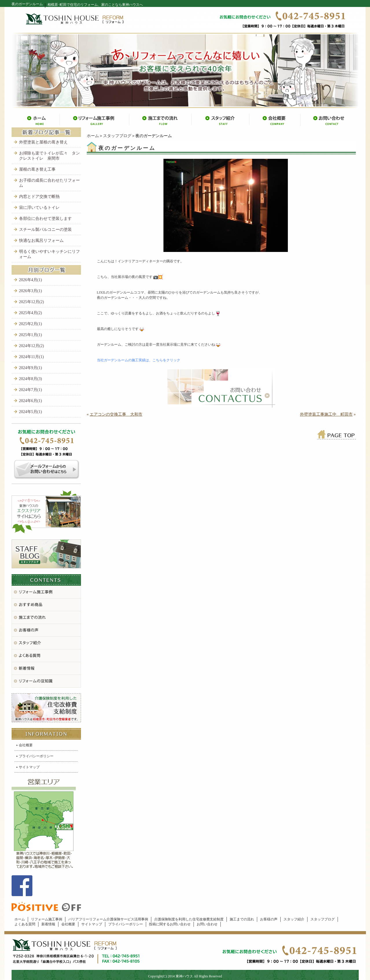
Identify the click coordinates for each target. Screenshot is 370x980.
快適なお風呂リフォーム (41, 241)
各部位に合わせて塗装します (45, 219)
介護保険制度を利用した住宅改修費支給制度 (189, 919)
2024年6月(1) (31, 401)
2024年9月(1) (31, 368)
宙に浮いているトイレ (39, 208)
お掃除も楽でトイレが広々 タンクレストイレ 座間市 (49, 156)
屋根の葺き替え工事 (37, 169)
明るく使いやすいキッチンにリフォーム (49, 254)
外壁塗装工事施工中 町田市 (326, 414)
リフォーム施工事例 (47, 919)
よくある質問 (25, 924)
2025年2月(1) (31, 324)
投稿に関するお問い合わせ (170, 924)
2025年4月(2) (31, 313)
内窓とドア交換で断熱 (39, 197)
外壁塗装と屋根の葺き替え (43, 142)
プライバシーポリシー (36, 756)
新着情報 (48, 924)
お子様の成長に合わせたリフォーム (49, 183)
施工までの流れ (242, 919)
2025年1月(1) (31, 335)
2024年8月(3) (31, 379)
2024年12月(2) (32, 346)
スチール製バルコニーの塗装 (45, 230)
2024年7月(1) (31, 390)
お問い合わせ (207, 924)
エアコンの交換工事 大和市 (116, 414)
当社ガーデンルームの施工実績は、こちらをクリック (139, 360)
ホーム (93, 136)
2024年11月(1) (32, 357)
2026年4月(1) (31, 280)
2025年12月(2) (32, 302)
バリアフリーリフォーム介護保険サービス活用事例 (108, 919)
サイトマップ (29, 767)
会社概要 (26, 745)
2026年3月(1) (31, 291)
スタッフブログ (117, 136)
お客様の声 (269, 919)
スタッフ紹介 (294, 919)
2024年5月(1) (31, 412)
